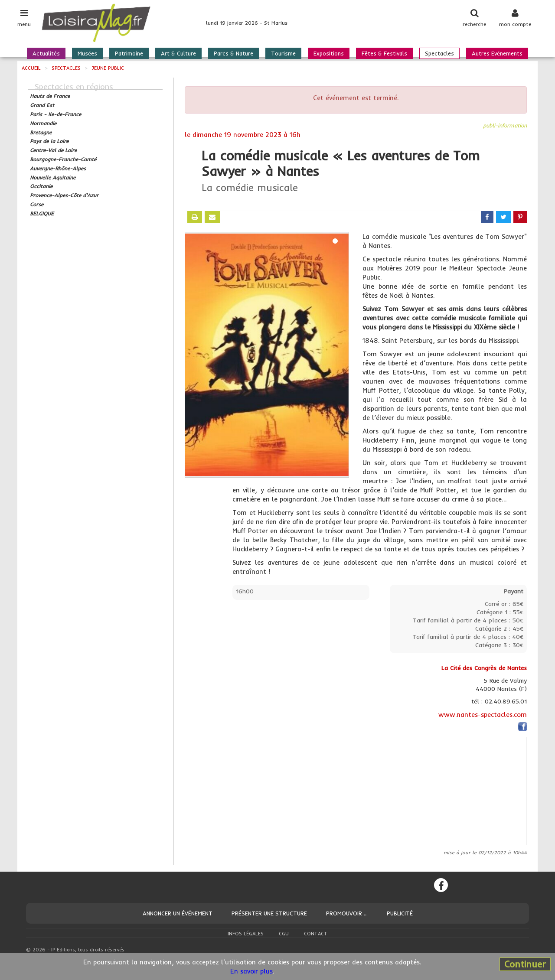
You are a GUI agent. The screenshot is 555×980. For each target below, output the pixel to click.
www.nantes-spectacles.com (483, 715)
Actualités (46, 53)
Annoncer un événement (178, 913)
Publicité (400, 913)
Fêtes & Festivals (384, 53)
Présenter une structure (269, 913)
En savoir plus (251, 971)
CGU (284, 934)
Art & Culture (178, 53)
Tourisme (283, 53)
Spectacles (439, 53)
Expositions (329, 53)
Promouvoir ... (347, 913)
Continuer (525, 964)
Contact (316, 934)
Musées (87, 53)
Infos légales (246, 934)
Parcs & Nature (233, 53)
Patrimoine (129, 53)
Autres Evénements (497, 53)
